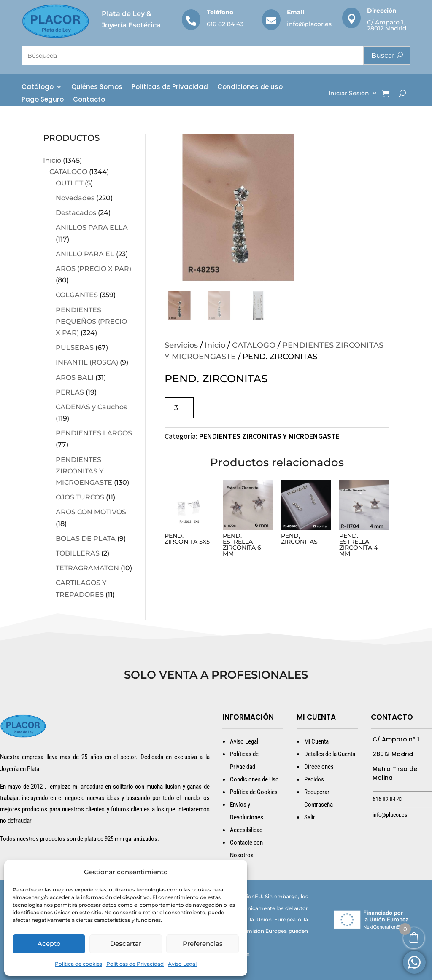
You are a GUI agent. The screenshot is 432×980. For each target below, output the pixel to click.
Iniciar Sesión (349, 94)
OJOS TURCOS (80, 497)
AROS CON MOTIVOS (91, 512)
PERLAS (70, 392)
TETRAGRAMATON (87, 568)
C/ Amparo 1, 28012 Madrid (387, 25)
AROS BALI (75, 377)
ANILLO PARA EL (85, 254)
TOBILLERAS (78, 553)
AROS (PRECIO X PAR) (93, 269)
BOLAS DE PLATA (86, 538)
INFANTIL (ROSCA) (87, 362)
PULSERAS (75, 348)
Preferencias (203, 944)
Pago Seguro (43, 100)
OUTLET (69, 183)
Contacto (89, 100)
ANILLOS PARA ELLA (92, 227)
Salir (310, 817)
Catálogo (38, 87)
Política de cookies (78, 964)
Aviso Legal (182, 964)
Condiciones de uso (250, 87)
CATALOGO (68, 172)
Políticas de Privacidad (135, 964)
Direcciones (319, 767)
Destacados (76, 213)
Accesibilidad (246, 830)
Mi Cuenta (316, 741)
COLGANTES (77, 295)
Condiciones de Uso (254, 779)
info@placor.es (309, 24)
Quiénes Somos (97, 87)
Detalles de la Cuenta (330, 754)
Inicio (52, 160)
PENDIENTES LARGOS (94, 433)
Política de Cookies (254, 792)
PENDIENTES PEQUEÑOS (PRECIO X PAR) (91, 321)
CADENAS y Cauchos (91, 407)
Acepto (49, 944)
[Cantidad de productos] (179, 408)
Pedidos (314, 779)
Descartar (126, 944)
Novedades (75, 198)
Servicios (181, 345)
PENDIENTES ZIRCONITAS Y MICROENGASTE (84, 471)
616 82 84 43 (225, 24)
